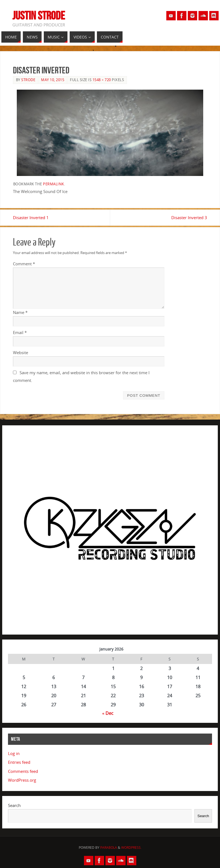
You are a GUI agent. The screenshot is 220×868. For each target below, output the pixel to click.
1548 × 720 (102, 80)
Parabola (109, 848)
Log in (14, 753)
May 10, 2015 (53, 80)
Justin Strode (39, 15)
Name (20, 312)
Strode (28, 80)
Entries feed (19, 762)
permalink (54, 184)
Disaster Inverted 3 (189, 217)
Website (21, 352)
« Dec (108, 713)
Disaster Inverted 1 (31, 217)
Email (20, 332)
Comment (24, 264)
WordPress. (131, 848)
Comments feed (23, 771)
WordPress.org (22, 780)
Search (14, 805)
